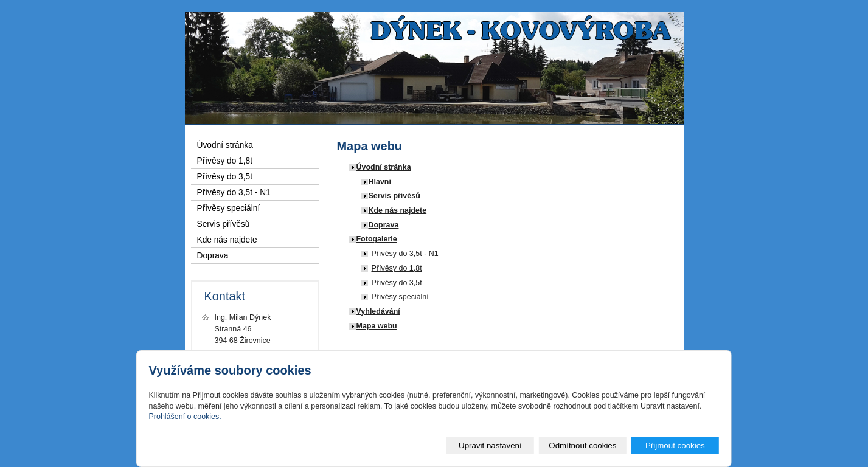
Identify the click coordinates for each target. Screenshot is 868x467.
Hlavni (380, 182)
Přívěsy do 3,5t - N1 (405, 254)
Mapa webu (377, 326)
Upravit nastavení (490, 445)
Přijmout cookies (675, 445)
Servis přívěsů (394, 196)
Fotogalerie (377, 239)
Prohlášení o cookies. (185, 417)
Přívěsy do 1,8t (397, 268)
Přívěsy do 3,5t (397, 283)
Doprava (384, 225)
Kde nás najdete (398, 210)
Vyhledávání (378, 311)
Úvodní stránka (384, 167)
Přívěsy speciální (400, 297)
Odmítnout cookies (582, 445)
